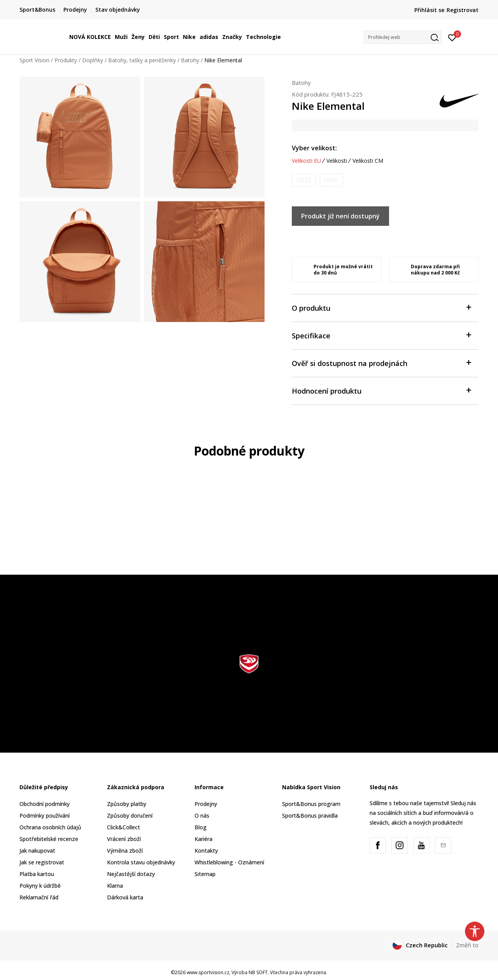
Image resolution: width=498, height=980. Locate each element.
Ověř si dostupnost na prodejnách (381, 363)
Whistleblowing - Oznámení (229, 862)
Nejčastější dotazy (131, 874)
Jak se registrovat (42, 862)
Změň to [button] (467, 945)
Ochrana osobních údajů (50, 827)
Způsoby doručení (130, 815)
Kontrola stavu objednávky (141, 862)
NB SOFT (258, 972)
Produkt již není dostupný (340, 216)
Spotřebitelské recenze (49, 839)
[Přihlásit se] (452, 37)
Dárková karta (125, 897)
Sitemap (205, 874)
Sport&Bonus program (311, 804)
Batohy (190, 60)
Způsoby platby (127, 804)
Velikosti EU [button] (306, 161)
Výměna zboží (125, 851)
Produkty (66, 60)
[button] (403, 37)
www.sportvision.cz (208, 972)
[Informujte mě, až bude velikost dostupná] (304, 180)
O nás (202, 815)
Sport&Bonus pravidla (310, 815)
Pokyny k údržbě (40, 886)
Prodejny (206, 804)
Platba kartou (37, 874)
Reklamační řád (39, 897)
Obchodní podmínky (45, 804)
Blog (201, 827)
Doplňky (93, 60)
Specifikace (381, 335)
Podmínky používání (45, 815)
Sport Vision (34, 60)
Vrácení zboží (124, 839)
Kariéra (203, 839)
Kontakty (206, 851)
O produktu (381, 307)
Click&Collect (124, 827)
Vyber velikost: (314, 148)
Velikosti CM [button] (368, 161)
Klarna (115, 886)
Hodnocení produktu (381, 390)
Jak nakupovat (37, 851)
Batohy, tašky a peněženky (142, 60)
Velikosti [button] (337, 161)
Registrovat (463, 10)
